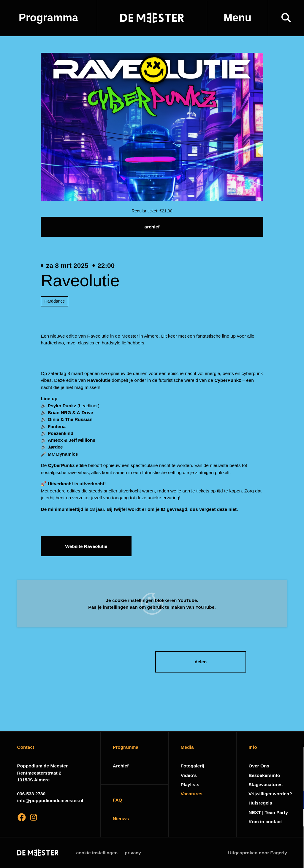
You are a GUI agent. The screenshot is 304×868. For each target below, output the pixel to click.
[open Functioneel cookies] (294, 800)
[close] (295, 757)
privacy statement (230, 780)
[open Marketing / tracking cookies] (294, 818)
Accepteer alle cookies (254, 840)
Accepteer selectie (254, 857)
